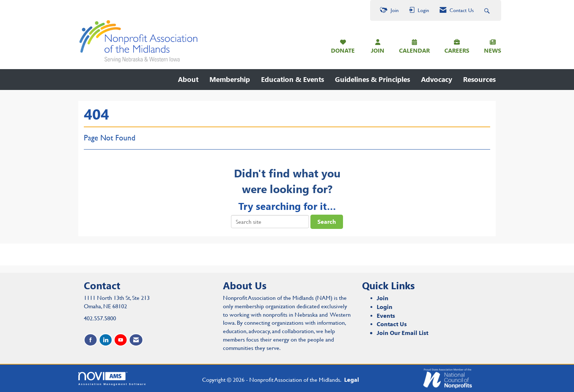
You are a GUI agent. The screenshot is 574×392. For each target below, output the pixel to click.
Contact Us (392, 324)
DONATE (343, 50)
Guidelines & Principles (372, 79)
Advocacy (437, 79)
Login (385, 307)
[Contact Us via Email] (136, 340)
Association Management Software (112, 379)
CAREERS (457, 50)
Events (386, 315)
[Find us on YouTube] (121, 340)
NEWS (493, 50)
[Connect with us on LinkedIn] (106, 340)
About (188, 79)
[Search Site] (488, 10)
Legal (352, 379)
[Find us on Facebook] (91, 340)
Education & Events (292, 79)
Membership (230, 79)
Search (327, 221)
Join (383, 298)
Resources (479, 79)
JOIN (378, 50)
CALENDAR (414, 50)
